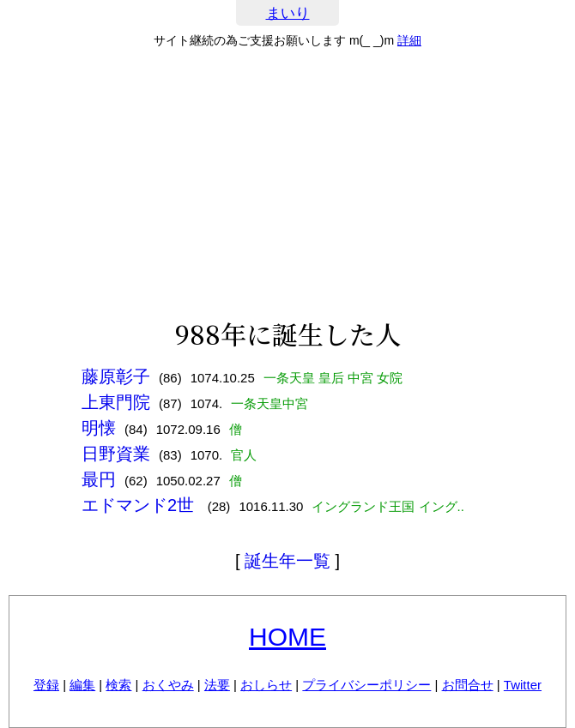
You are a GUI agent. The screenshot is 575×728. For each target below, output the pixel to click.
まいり (288, 13)
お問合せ (468, 685)
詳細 (409, 40)
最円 (99, 479)
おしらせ (266, 685)
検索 (118, 685)
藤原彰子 (116, 376)
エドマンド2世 (140, 505)
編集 (82, 685)
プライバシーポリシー (366, 685)
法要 (217, 685)
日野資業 (116, 454)
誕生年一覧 (287, 561)
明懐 (99, 428)
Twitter (523, 685)
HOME (287, 637)
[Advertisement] (287, 184)
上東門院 (116, 402)
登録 (46, 685)
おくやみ (168, 685)
